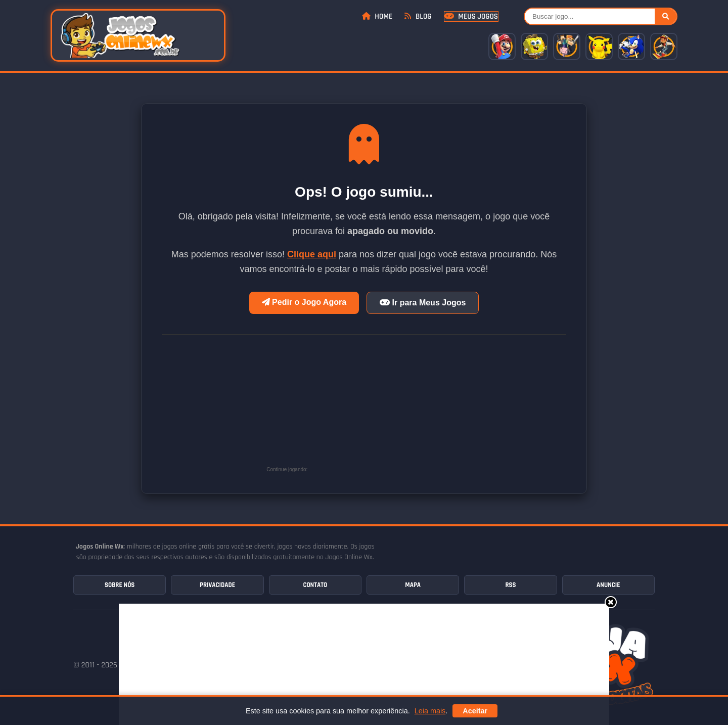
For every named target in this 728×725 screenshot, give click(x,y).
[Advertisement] (386, 408)
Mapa (413, 585)
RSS (510, 585)
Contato (315, 585)
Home (377, 16)
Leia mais (430, 711)
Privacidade (217, 585)
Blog (418, 16)
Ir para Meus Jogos (423, 303)
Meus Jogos (471, 16)
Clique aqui (312, 254)
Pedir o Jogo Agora (304, 302)
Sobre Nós (120, 585)
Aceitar (475, 711)
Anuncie (608, 585)
